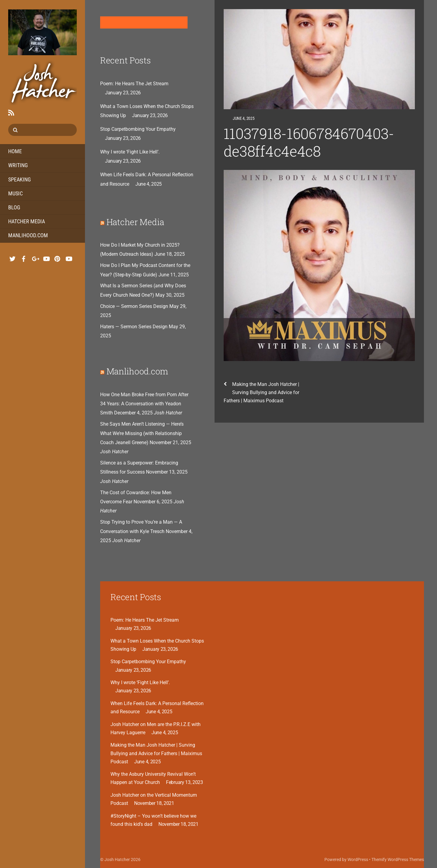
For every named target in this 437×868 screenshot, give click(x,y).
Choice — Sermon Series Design (134, 306)
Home (15, 151)
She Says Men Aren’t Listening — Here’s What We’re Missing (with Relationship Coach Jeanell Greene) (142, 433)
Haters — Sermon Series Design (134, 327)
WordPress (358, 860)
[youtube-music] (46, 257)
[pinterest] (57, 257)
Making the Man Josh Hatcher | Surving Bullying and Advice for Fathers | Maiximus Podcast (261, 392)
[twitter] (12, 257)
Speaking (20, 179)
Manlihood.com (28, 235)
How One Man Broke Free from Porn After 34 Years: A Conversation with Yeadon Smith (144, 404)
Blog (14, 207)
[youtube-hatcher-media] (69, 257)
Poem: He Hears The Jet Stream (134, 84)
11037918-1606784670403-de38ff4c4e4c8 (309, 142)
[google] (35, 257)
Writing (18, 165)
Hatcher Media (27, 221)
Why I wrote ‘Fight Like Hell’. (130, 152)
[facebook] (24, 257)
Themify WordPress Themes (398, 860)
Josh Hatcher (117, 860)
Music (15, 193)
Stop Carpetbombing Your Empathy (138, 129)
